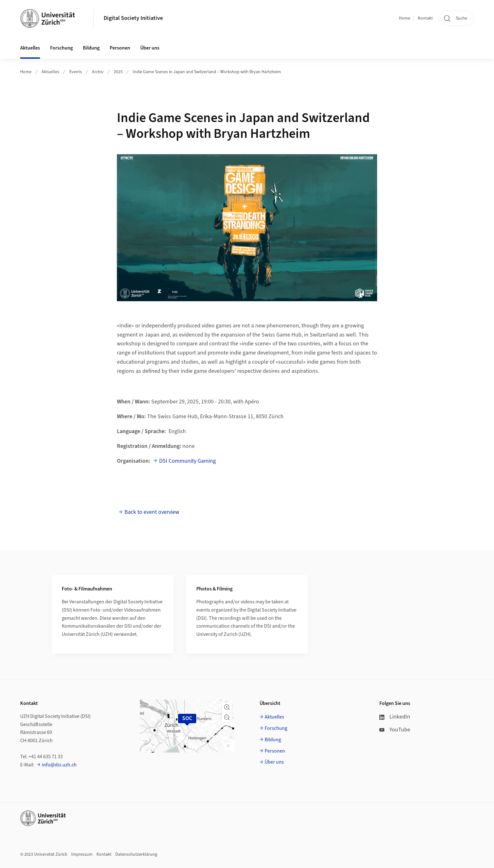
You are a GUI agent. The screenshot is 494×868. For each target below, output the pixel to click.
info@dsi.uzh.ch (59, 765)
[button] (227, 707)
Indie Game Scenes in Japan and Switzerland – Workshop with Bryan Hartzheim (207, 72)
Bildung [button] (91, 48)
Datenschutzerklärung (136, 854)
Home (405, 18)
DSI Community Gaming (187, 461)
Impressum (82, 854)
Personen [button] (120, 48)
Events (76, 72)
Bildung (273, 740)
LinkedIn (395, 717)
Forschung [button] (61, 48)
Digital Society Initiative (133, 18)
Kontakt (425, 18)
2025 (118, 72)
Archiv (98, 72)
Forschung (276, 728)
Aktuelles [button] (30, 48)
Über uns (274, 762)
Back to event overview (152, 512)
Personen (275, 751)
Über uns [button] (150, 48)
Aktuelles (50, 72)
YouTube (395, 730)
